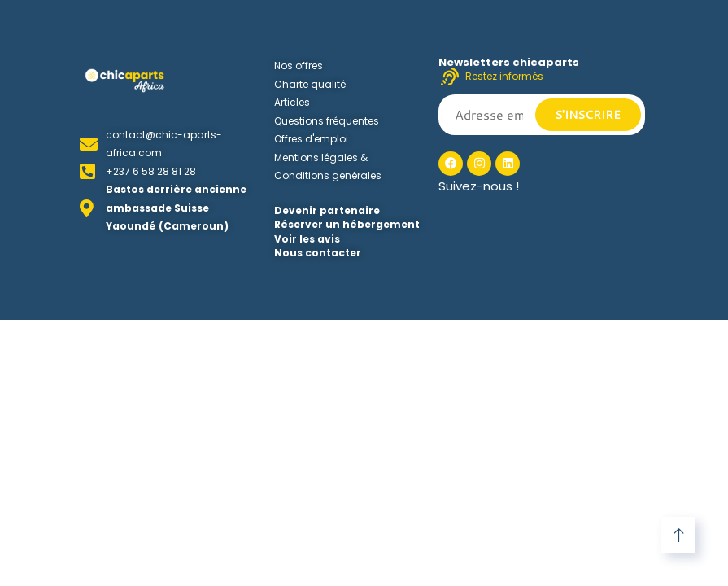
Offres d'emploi (311, 139)
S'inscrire (588, 115)
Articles (292, 102)
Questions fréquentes (327, 121)
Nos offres (299, 66)
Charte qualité (310, 84)
